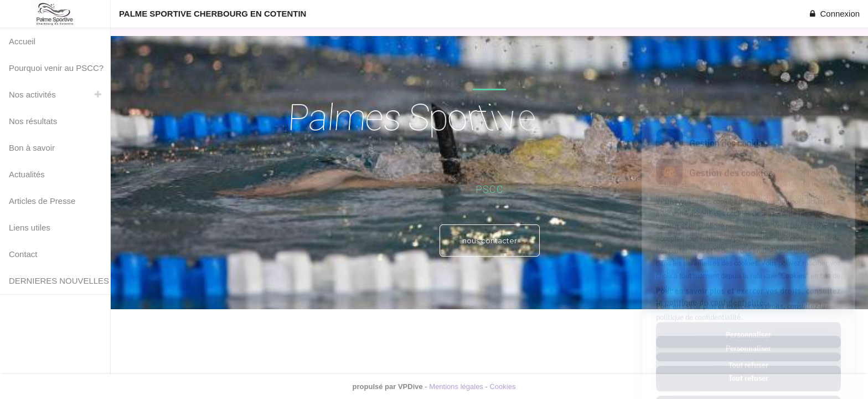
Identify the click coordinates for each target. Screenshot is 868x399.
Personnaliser (748, 300)
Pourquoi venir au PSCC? (56, 68)
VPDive (410, 387)
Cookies (502, 387)
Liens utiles (30, 227)
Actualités (27, 174)
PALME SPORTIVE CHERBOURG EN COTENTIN (213, 14)
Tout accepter (748, 360)
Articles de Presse (42, 201)
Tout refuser (748, 330)
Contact (23, 254)
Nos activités (32, 94)
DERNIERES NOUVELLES (59, 281)
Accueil (22, 41)
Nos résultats (33, 121)
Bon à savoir (32, 148)
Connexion (833, 14)
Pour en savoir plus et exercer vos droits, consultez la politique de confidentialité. (741, 263)
